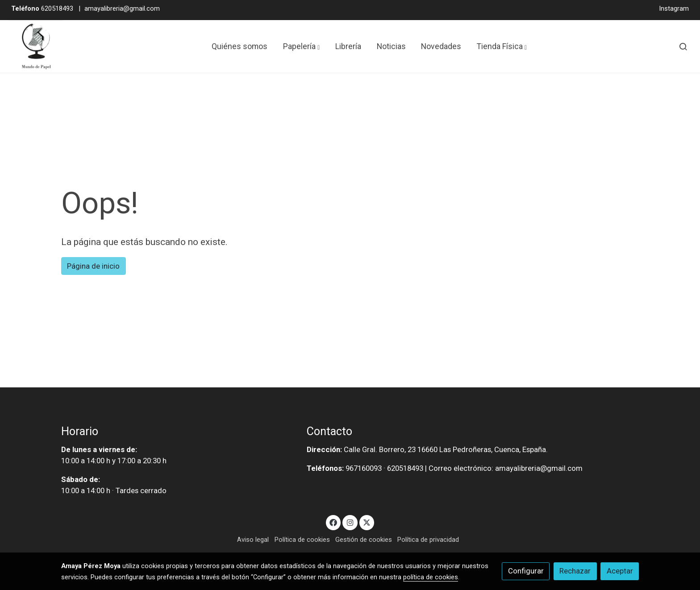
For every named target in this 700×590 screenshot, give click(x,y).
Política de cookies (302, 540)
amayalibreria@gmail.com (122, 8)
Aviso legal (253, 540)
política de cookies (431, 577)
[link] (36, 46)
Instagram (674, 8)
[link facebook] (333, 522)
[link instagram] (350, 522)
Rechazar (575, 571)
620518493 (42, 8)
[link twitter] (367, 522)
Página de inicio (93, 266)
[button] (301, 46)
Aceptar (620, 571)
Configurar (526, 571)
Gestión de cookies (364, 540)
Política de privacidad (428, 540)
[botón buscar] (683, 46)
